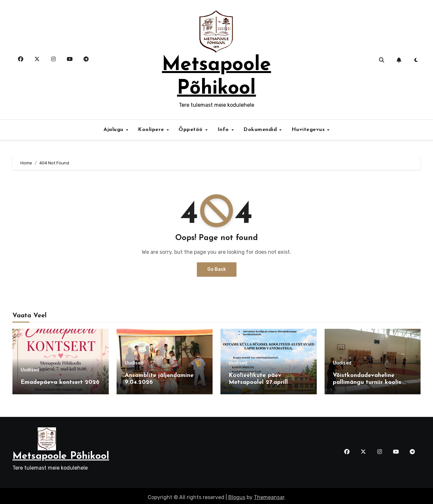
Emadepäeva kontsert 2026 (60, 382)
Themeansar (269, 494)
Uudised (30, 370)
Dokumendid (261, 130)
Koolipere (152, 130)
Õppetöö (191, 130)
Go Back (217, 269)
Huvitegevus (309, 130)
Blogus (237, 494)
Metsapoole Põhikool (61, 453)
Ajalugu (114, 130)
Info (224, 130)
